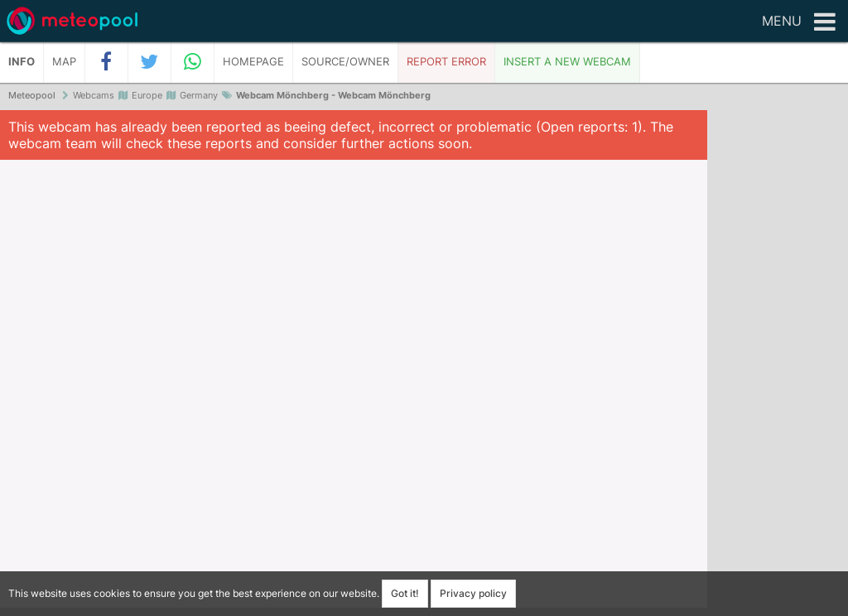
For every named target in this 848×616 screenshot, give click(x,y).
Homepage (253, 62)
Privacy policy (473, 593)
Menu (799, 22)
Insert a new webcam (567, 62)
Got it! (405, 593)
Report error (446, 62)
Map (64, 62)
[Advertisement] (778, 364)
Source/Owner (345, 62)
